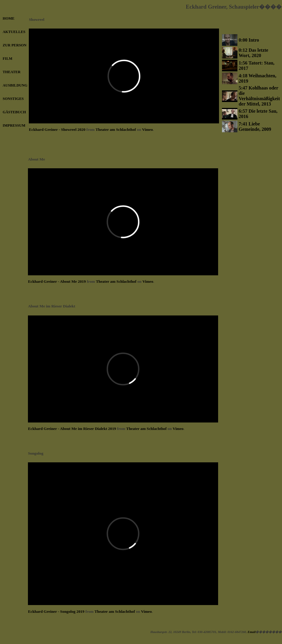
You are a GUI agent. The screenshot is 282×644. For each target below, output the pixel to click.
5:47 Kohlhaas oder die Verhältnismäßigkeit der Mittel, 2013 (259, 96)
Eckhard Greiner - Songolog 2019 (56, 611)
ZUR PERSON (15, 45)
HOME (8, 18)
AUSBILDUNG (15, 85)
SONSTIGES (13, 99)
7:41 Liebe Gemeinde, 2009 (255, 127)
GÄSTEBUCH (14, 112)
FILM (8, 59)
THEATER (12, 72)
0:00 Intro (249, 40)
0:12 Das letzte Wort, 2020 (253, 53)
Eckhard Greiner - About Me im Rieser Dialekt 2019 (72, 429)
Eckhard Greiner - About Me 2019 (57, 281)
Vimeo (147, 129)
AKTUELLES (14, 32)
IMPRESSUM (14, 125)
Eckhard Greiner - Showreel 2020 (57, 129)
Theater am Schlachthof (116, 129)
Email (252, 632)
